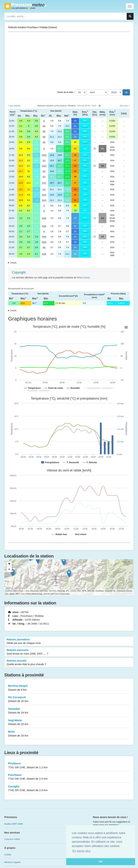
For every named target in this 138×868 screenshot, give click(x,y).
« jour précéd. (14, 106)
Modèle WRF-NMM (14, 824)
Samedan (69, 711)
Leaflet (8, 591)
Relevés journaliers (69, 641)
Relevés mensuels (69, 652)
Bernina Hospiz (69, 688)
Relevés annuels (69, 663)
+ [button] (9, 564)
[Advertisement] (69, 61)
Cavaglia (69, 788)
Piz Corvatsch (69, 699)
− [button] (9, 570)
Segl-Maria (69, 722)
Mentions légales (12, 862)
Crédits (8, 855)
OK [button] (101, 862)
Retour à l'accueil (25, 6)
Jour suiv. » (125, 106)
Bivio (69, 734)
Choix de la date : (66, 92)
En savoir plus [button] (81, 851)
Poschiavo (69, 777)
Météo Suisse (83, 278)
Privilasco (69, 765)
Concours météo (12, 839)
